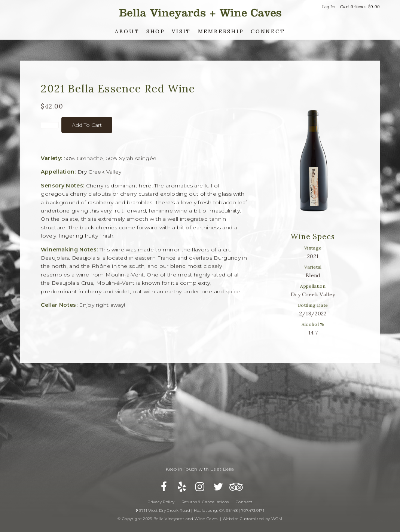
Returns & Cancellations (205, 502)
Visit (181, 31)
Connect (268, 31)
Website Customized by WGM (253, 519)
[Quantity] (50, 125)
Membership (221, 31)
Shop (156, 31)
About (127, 31)
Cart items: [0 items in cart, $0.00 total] (360, 7)
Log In (329, 7)
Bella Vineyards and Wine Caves (200, 13)
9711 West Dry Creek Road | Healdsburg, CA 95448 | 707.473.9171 (200, 510)
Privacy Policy (161, 502)
